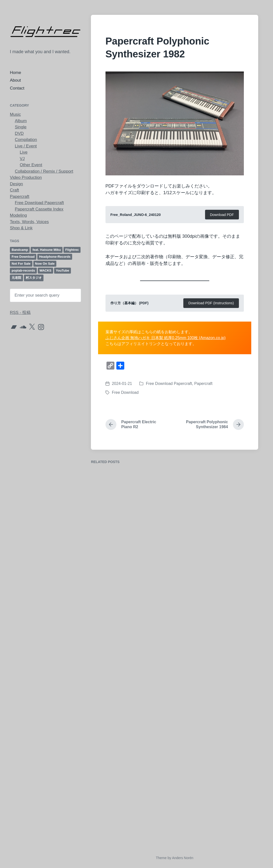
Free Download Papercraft (39, 203)
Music (15, 114)
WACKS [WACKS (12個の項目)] (45, 270)
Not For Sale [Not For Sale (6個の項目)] (21, 264)
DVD (19, 133)
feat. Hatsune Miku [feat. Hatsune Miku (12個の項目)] (47, 250)
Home (15, 73)
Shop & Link (21, 228)
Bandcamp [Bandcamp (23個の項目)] (20, 250)
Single (21, 127)
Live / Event (26, 146)
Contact (17, 88)
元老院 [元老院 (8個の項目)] (16, 278)
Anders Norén (183, 858)
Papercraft (20, 197)
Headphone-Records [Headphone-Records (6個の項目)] (55, 257)
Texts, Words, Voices (29, 222)
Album (21, 121)
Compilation (26, 140)
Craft (14, 190)
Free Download (125, 392)
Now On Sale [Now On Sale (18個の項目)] (45, 264)
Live (24, 152)
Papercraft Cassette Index (39, 209)
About (15, 80)
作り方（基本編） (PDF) (129, 303)
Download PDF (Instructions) (211, 303)
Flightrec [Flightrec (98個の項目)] (72, 250)
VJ (22, 159)
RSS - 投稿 (20, 313)
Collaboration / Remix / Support (44, 171)
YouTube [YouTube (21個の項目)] (63, 270)
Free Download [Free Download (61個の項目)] (23, 257)
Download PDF (222, 215)
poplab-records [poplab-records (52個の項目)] (23, 270)
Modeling (18, 215)
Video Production (26, 177)
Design (16, 184)
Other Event (31, 165)
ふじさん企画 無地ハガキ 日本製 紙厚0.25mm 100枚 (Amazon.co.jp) (166, 338)
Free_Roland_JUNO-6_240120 (136, 215)
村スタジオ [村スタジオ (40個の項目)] (34, 278)
